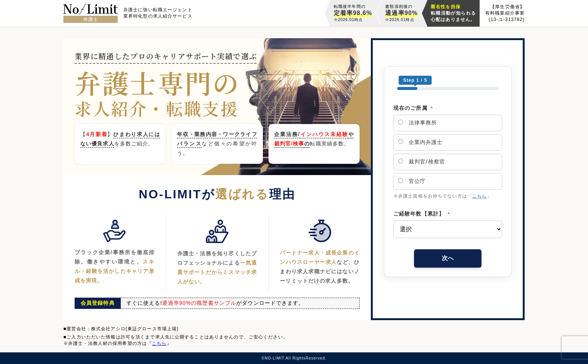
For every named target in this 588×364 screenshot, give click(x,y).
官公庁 (412, 181)
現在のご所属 (413, 108)
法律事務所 (418, 123)
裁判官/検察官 (422, 162)
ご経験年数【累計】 (422, 214)
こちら (479, 196)
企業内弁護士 (420, 142)
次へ (448, 258)
